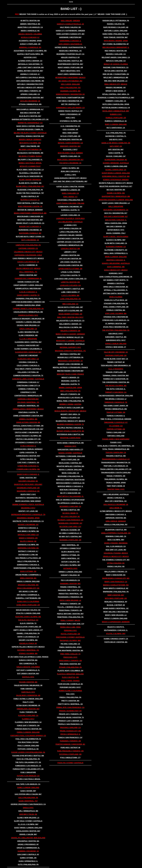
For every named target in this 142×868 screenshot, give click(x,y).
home (71, 2)
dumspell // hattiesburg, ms (28, 598)
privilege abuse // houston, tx (70, 717)
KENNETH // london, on (70, 190)
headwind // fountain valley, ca (70, 54)
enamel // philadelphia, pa (28, 633)
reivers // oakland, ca (116, 54)
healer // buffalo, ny (70, 57)
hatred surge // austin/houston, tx (70, 47)
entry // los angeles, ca (28, 637)
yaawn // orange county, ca (116, 639)
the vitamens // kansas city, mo (116, 560)
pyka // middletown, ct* (70, 758)
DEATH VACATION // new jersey (28, 501)
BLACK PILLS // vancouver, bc (30, 176)
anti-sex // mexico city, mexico (30, 88)
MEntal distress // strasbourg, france (70, 367)
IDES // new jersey (70, 133)
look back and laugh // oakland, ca (70, 279)
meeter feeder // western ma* (70, 371)
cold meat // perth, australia (28, 369)
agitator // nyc (30, 57)
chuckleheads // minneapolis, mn (28, 312)
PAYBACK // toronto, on (70, 604)
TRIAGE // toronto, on (116, 476)
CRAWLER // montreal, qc (28, 406)
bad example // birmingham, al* (30, 109)
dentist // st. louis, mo (28, 511)
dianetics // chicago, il (28, 528)
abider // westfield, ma (30, 24)
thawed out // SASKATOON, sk (116, 379)
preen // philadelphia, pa (70, 697)
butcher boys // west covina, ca (30, 237)
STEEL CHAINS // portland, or (116, 307)
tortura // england (116, 436)
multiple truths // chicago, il (70, 428)
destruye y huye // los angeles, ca (28, 521)
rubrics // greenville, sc (116, 121)
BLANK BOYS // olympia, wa (30, 183)
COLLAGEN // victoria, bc (28, 372)
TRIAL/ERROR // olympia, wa (116, 479)
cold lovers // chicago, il (28, 365)
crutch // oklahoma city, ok (28, 439)
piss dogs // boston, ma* (70, 664)
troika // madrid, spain (116, 483)
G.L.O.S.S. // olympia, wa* (28, 824)
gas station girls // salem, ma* (28, 794)
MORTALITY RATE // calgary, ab (70, 408)
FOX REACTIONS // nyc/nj (28, 742)
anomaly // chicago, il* (30, 74)
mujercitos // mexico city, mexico (70, 421)
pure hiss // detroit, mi (70, 748)
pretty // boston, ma (70, 701)
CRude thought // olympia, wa (28, 436)
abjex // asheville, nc (30, 31)
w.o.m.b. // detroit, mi (116, 605)
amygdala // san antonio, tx (30, 64)
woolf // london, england (116, 618)
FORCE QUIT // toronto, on (28, 726)
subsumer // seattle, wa (116, 337)
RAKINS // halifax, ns (116, 24)
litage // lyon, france (70, 272)
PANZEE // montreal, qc (70, 587)
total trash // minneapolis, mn (116, 449)
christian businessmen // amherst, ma (28, 302)
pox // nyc (70, 694)
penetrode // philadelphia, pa (70, 617)
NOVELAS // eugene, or (70, 530)
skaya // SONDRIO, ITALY (116, 233)
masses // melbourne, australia (70, 344)
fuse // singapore (28, 772)
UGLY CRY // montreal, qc (116, 501)
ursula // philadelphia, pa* (116, 525)
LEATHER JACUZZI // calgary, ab (70, 242)
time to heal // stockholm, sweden (116, 419)
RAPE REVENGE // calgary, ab (116, 27)
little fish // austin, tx (70, 275)
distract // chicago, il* (28, 551)
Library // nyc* (70, 252)
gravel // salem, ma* (28, 834)
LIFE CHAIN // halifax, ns (70, 262)
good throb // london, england (28, 828)
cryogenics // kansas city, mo (28, 442)
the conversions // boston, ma (116, 382)
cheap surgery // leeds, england (28, 285)
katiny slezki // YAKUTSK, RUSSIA (70, 187)
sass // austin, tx (116, 153)
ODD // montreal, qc (70, 545)
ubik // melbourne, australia (116, 494)
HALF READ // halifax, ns (70, 27)
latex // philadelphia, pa (70, 232)
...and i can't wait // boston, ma (30, 67)
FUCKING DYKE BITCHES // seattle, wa (28, 756)
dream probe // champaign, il (28, 575)
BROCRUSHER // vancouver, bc (30, 216)
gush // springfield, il (28, 861)
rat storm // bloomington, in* (116, 44)
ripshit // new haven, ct (116, 91)
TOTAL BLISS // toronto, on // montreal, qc (116, 446)
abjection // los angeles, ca (30, 27)
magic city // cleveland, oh (70, 311)
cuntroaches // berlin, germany (28, 449)
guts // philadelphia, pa (28, 865)
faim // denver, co (28, 689)
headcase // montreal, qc (70, 51)
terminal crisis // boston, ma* (116, 376)
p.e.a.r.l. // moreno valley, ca (70, 607)
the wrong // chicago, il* (116, 399)
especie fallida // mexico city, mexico (28, 647)
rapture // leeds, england (116, 31)
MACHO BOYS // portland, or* (70, 307)
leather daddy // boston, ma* (70, 239)
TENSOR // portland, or (116, 372)
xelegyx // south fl (116, 627)
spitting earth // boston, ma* (116, 293)
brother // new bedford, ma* (30, 220)
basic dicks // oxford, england (30, 126)
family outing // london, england (28, 699)
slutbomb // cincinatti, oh (116, 250)
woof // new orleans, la (116, 615)
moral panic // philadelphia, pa (70, 401)
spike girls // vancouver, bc (116, 287)
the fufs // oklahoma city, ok (28, 762)
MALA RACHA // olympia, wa (70, 327)
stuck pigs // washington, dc (116, 327)
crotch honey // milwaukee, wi (28, 432)
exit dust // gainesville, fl (28, 670)
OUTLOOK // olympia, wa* (70, 565)
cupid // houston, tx (28, 453)
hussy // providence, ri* (70, 114)
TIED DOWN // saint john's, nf (116, 406)
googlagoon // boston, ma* (28, 831)
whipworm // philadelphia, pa (116, 592)
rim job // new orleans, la (116, 81)
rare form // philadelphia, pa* (116, 34)
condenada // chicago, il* (28, 382)
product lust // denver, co (70, 721)
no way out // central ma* (70, 537)
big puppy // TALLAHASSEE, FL (30, 160)
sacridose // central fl (116, 136)
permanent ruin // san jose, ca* (70, 624)
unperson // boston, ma (116, 518)
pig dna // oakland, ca (70, 644)
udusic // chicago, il (116, 498)
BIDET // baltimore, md (30, 146)
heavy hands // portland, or (70, 67)
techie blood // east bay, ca (116, 359)
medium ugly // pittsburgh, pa (70, 357)
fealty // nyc (28, 702)
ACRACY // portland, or (30, 44)
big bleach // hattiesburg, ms (30, 153)
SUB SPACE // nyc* (116, 334)
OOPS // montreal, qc (70, 558)
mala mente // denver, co (70, 324)
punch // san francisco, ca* (70, 738)
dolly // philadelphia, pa (28, 561)
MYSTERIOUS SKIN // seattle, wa (70, 434)
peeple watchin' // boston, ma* (70, 614)
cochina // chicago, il (28, 362)
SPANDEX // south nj (116, 283)
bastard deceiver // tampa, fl (30, 129)
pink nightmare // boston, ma (70, 651)
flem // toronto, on (28, 712)
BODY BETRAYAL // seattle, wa (30, 203)
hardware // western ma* (70, 37)
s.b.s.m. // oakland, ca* (116, 156)
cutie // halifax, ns (28, 459)
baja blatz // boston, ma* (30, 116)
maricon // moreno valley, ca (70, 337)
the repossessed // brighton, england (116, 396)
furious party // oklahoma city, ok (28, 769)
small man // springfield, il (116, 253)
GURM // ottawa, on (28, 858)
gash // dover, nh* (28, 791)
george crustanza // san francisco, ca (28, 804)
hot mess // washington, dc (70, 101)
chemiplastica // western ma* (28, 289)
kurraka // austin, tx (70, 210)
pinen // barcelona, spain (70, 647)
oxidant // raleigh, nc (70, 575)
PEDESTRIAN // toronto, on (70, 610)
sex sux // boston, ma (116, 190)
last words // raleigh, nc (70, 228)
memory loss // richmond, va (70, 364)
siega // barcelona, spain (116, 223)
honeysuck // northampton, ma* (70, 98)
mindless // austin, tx (70, 384)
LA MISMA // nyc (70, 225)
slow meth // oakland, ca (116, 243)
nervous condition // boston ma (70, 480)
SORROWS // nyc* (116, 273)
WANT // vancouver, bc (116, 575)
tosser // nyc (116, 442)
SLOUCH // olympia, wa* (116, 240)
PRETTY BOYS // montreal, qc (70, 704)
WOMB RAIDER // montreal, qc (116, 608)
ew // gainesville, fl (28, 664)
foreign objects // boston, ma (28, 729)
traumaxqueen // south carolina (116, 473)
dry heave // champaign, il (28, 595)
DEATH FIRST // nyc (28, 494)
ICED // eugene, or (70, 129)
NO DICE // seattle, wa (70, 510)
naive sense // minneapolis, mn (70, 443)
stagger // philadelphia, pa (116, 303)
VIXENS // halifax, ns (116, 566)
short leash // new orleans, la (116, 203)
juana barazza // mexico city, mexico (70, 178)
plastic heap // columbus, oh (70, 671)
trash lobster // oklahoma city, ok (116, 469)
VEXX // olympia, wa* (116, 540)
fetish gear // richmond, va (28, 705)
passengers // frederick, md (70, 597)
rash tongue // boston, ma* (116, 37)
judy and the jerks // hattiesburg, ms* (70, 181)
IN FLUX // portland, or (70, 136)
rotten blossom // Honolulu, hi (116, 108)
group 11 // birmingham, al (28, 848)
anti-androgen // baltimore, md (30, 81)
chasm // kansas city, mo (28, 282)
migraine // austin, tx (70, 381)
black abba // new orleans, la (30, 170)
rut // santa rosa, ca (116, 128)
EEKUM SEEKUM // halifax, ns (28, 610)
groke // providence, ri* (28, 844)
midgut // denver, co (70, 378)
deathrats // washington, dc (28, 498)
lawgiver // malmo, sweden (70, 235)
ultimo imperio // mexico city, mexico (116, 511)
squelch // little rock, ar (116, 300)
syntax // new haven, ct (116, 347)
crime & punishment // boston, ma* (28, 416)
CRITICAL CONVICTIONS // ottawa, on (28, 426)
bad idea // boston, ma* (30, 113)
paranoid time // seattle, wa (70, 590)
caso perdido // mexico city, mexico (28, 258)
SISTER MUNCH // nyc (116, 230)
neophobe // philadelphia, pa (70, 476)
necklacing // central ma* (70, 463)
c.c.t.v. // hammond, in (28, 265)
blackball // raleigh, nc (30, 173)
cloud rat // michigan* (28, 355)
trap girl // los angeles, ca (116, 466)
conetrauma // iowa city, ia (28, 386)
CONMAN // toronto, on (28, 389)
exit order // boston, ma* (28, 674)
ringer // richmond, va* (116, 88)
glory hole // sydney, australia (28, 821)
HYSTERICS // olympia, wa (70, 121)
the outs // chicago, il (116, 389)
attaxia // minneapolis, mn (30, 104)
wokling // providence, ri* (116, 602)
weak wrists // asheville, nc (116, 588)
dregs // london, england (28, 581)
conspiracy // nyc (28, 392)
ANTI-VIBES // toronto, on (30, 91)
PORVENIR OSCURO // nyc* (70, 687)
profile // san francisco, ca (70, 724)
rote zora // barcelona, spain (116, 104)
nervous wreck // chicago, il (70, 486)
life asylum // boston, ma (70, 259)
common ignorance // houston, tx (28, 376)
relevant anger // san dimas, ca (116, 57)
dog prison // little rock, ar (28, 558)
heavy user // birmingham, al (70, 74)
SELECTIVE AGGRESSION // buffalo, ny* (116, 186)
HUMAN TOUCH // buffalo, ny (70, 111)
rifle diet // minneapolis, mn (116, 78)
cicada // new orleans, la (28, 325)
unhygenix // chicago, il (116, 515)
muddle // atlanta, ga (70, 418)
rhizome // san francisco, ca (116, 67)
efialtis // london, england (28, 613)
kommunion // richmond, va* (70, 207)
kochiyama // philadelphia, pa (70, 200)
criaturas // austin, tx (28, 412)
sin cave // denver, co (116, 227)
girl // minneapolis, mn (28, 811)
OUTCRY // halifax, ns (70, 562)
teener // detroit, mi (116, 362)
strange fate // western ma (116, 317)
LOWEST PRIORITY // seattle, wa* (70, 289)
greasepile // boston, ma (28, 841)
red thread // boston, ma (116, 51)
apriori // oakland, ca (30, 94)
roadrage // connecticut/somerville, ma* (116, 98)
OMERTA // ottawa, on (70, 555)
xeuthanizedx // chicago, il (116, 630)
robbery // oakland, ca (116, 101)
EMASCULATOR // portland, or (28, 627)
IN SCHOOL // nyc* (70, 150)
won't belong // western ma (116, 612)
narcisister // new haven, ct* (70, 450)
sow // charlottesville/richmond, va (116, 277)
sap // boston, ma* (116, 150)
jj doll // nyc (70, 175)
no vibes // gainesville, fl (70, 533)
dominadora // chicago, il (28, 565)
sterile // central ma (116, 310)
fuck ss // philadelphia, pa (28, 759)
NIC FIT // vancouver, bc (70, 493)
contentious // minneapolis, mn (28, 396)
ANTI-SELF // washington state (30, 84)
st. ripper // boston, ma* (116, 324)
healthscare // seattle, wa (70, 61)
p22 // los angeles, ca (70, 580)
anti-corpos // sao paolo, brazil (30, 78)
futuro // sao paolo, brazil (28, 779)
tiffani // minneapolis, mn (116, 409)
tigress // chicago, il (116, 416)
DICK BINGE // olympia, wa (28, 531)
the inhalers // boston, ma (70, 140)
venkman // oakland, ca (116, 536)
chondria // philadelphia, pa (28, 299)
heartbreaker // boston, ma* (70, 64)
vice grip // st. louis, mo (116, 550)
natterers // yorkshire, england (70, 456)
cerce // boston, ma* (28, 275)
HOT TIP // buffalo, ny (70, 104)
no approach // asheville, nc (70, 503)
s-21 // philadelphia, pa (116, 133)
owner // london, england (70, 572)
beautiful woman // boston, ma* (30, 136)
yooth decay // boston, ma (116, 642)
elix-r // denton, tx (28, 623)
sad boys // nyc (116, 140)
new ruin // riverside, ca (70, 490)
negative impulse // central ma (70, 466)
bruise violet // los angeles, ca (30, 223)
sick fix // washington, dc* (116, 213)
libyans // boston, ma (70, 255)
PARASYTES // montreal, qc (70, 594)
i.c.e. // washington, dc (70, 126)
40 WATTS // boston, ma (30, 21)
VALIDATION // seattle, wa (116, 530)
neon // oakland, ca (70, 473)
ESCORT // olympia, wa (28, 640)
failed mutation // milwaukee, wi (28, 685)
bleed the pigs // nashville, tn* (30, 193)
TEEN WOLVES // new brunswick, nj (116, 365)
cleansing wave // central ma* (28, 342)
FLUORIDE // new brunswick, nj (28, 722)
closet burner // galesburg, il (28, 349)
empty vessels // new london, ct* (28, 630)
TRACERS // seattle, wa (116, 456)
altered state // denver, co (30, 61)
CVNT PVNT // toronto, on (28, 463)
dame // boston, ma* (28, 478)
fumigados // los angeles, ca (28, 766)
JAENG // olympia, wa (70, 168)
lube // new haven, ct (70, 292)
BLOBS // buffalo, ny (30, 196)
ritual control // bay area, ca (116, 94)
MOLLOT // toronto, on (70, 394)
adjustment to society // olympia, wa (30, 51)
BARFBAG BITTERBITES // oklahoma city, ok (30, 119)
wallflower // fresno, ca (116, 572)
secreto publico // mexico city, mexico (116, 183)
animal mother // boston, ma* (30, 71)
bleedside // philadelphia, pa (30, 190)
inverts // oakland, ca (70, 156)
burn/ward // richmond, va (30, 230)
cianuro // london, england (28, 322)
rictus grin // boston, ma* (116, 71)
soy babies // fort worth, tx (116, 280)
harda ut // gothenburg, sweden (70, 31)
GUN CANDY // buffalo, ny (28, 854)
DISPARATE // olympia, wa (28, 545)
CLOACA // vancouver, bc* (28, 345)
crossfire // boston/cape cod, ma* (28, 429)
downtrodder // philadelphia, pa (28, 568)
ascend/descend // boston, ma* (30, 98)
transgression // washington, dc (116, 463)
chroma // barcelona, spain (28, 305)
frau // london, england (28, 746)
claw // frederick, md (28, 335)
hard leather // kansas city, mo (70, 34)
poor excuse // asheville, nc (70, 684)
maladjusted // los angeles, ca (70, 321)
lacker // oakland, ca (70, 215)
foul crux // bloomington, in (28, 739)
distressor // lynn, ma (28, 555)
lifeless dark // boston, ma (70, 265)
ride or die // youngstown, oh (116, 74)
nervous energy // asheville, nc (70, 483)
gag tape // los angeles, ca (28, 784)
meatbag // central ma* (70, 354)
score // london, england (116, 166)
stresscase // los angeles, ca (116, 320)
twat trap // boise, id (116, 486)
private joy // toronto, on (70, 714)
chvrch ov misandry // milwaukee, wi (28, 319)
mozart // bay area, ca (70, 414)
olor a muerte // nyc (70, 552)
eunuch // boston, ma (28, 660)
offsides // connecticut (70, 548)
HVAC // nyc (70, 118)
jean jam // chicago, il (70, 171)
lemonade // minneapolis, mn (70, 245)
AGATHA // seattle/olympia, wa (30, 54)
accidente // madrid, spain (30, 41)
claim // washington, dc (28, 332)
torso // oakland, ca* (116, 432)
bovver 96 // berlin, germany (30, 210)
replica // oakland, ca (116, 61)
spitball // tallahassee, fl (116, 290)
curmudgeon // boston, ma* (28, 456)
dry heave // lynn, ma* (28, 591)
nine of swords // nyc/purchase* (70, 500)
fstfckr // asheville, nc (28, 749)
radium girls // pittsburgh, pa (116, 21)
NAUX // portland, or (70, 460)
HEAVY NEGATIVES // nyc (70, 71)
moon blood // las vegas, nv (70, 398)
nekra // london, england (70, 470)
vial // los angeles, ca (116, 546)
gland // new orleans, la (28, 818)
